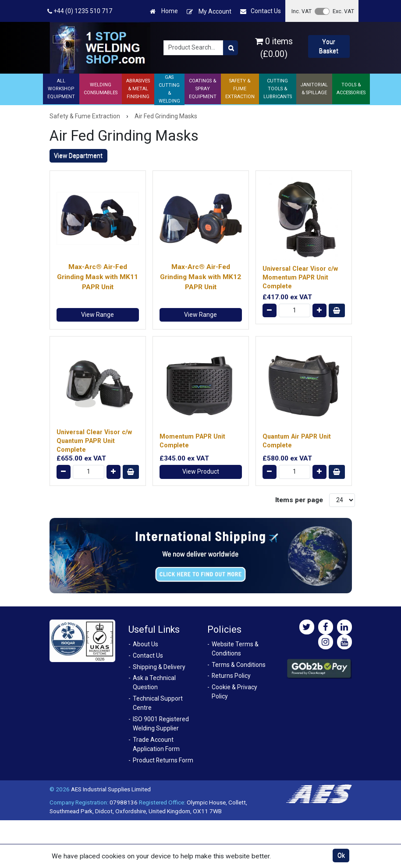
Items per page (299, 500)
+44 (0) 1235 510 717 (80, 11)
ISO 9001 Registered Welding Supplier (161, 724)
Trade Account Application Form (156, 744)
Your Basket (329, 46)
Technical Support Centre (158, 703)
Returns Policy (231, 676)
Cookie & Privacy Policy (234, 692)
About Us (145, 644)
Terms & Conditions (239, 665)
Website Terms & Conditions (235, 649)
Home (164, 11)
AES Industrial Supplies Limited (111, 789)
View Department (78, 156)
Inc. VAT (302, 11)
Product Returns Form (163, 760)
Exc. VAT (343, 11)
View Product (201, 471)
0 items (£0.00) (274, 48)
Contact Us (261, 11)
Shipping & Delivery (159, 667)
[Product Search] (231, 48)
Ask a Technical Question (154, 682)
